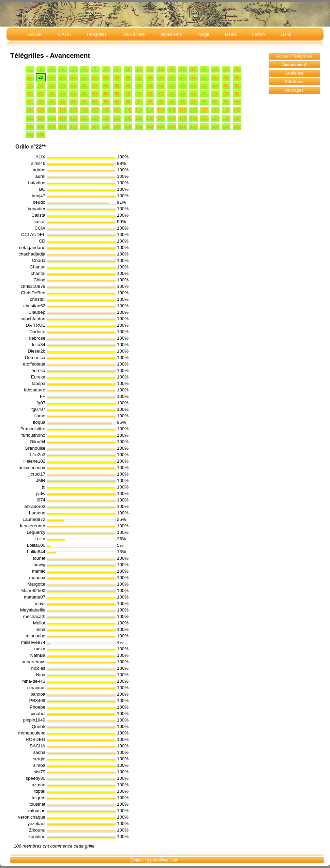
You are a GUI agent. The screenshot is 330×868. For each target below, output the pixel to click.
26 (84, 77)
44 (63, 86)
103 (51, 110)
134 (171, 118)
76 (193, 94)
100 (237, 102)
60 (237, 86)
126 (84, 118)
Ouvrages (294, 90)
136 (193, 118)
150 (128, 126)
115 (182, 110)
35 (183, 77)
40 (237, 77)
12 (150, 69)
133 (161, 118)
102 (41, 110)
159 (226, 126)
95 (183, 102)
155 (182, 126)
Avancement (294, 65)
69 (117, 94)
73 (161, 94)
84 (63, 102)
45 (73, 86)
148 (106, 126)
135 (182, 118)
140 (237, 118)
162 (41, 135)
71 (139, 94)
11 (139, 69)
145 (73, 126)
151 (139, 126)
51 (139, 86)
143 (51, 126)
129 (117, 118)
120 (237, 110)
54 (172, 86)
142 (41, 126)
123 (51, 118)
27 (95, 77)
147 (95, 126)
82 (41, 102)
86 (84, 102)
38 (215, 77)
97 (204, 102)
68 (106, 94)
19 (226, 69)
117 (204, 110)
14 (172, 69)
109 (117, 110)
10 (128, 69)
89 (117, 102)
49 (117, 86)
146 (84, 126)
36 (193, 77)
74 (172, 94)
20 (237, 69)
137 (204, 118)
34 (172, 77)
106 (84, 110)
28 (106, 77)
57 (204, 86)
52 (150, 86)
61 (30, 94)
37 (204, 77)
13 (161, 69)
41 (30, 86)
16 (193, 69)
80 (237, 94)
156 (193, 126)
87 (95, 102)
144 (62, 126)
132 (150, 118)
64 (63, 94)
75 (183, 94)
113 (161, 110)
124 (62, 118)
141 (30, 126)
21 (30, 77)
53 (161, 86)
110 (128, 110)
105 (73, 110)
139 (226, 118)
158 (215, 126)
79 (226, 94)
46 (84, 86)
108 (106, 110)
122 (41, 118)
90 (128, 102)
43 (52, 86)
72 (150, 94)
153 (161, 126)
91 (139, 102)
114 (171, 110)
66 (84, 94)
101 (30, 110)
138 (215, 118)
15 (183, 69)
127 (95, 118)
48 (106, 86)
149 (117, 126)
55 (183, 86)
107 (95, 110)
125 (73, 118)
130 (128, 118)
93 (161, 102)
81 (30, 102)
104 (62, 110)
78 (215, 94)
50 (128, 86)
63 (52, 94)
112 (150, 110)
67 (95, 94)
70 (128, 94)
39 (226, 77)
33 (161, 77)
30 (128, 77)
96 (193, 102)
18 (215, 69)
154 (171, 126)
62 (41, 94)
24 (63, 77)
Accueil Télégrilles (294, 56)
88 (106, 102)
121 (30, 118)
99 (226, 102)
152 (150, 126)
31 (139, 77)
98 (215, 102)
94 (172, 102)
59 (226, 86)
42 (41, 86)
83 (52, 102)
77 (204, 94)
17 (204, 69)
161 (30, 135)
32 (150, 77)
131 (139, 118)
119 (226, 110)
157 (204, 126)
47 (95, 86)
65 (73, 94)
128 (106, 118)
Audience (294, 73)
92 (150, 102)
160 (237, 126)
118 (215, 110)
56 (193, 86)
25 (73, 77)
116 (193, 110)
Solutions (294, 82)
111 (139, 110)
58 (215, 86)
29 (117, 77)
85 (73, 102)
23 (52, 77)
